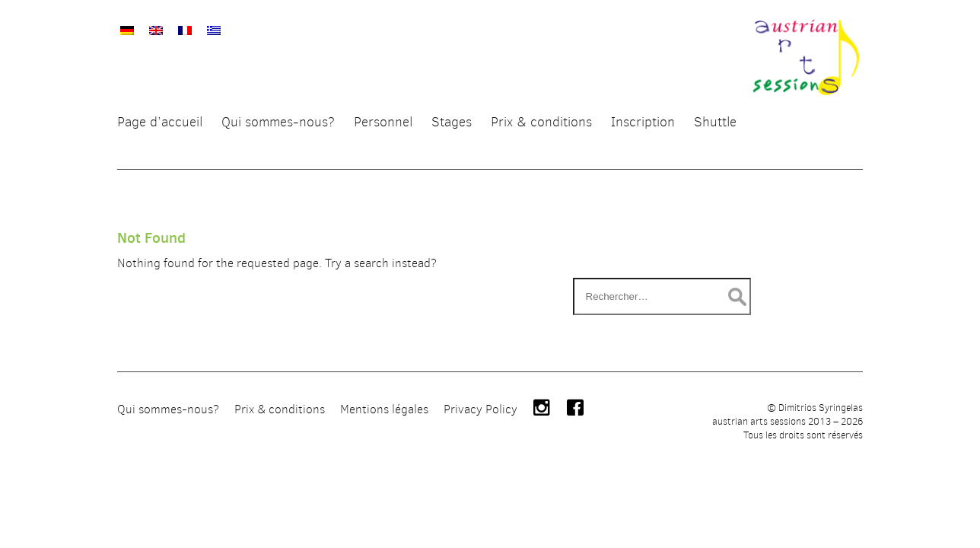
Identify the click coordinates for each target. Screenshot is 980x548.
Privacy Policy (480, 504)
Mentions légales (384, 504)
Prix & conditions (280, 504)
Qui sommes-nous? (168, 504)
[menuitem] (127, 23)
